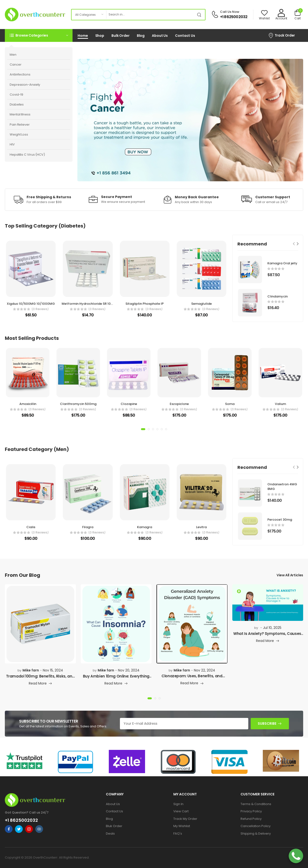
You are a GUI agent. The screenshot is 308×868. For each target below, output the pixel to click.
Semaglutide (202, 304)
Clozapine (129, 404)
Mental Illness (20, 114)
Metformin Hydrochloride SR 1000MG (91, 304)
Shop (100, 36)
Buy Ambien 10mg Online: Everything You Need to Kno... (116, 678)
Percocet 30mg (280, 520)
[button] (39, 35)
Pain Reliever (20, 125)
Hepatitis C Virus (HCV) (27, 155)
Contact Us (185, 36)
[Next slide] (298, 244)
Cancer (15, 65)
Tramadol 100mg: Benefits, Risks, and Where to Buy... (40, 678)
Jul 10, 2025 (272, 628)
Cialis (31, 527)
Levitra (201, 527)
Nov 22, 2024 (205, 670)
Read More (38, 684)
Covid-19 (16, 95)
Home (83, 36)
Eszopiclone (179, 404)
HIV (12, 144)
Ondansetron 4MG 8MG (282, 487)
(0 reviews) (40, 309)
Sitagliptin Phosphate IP (145, 304)
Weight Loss (19, 134)
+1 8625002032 (234, 17)
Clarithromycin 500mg (78, 404)
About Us (160, 36)
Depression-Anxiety (25, 85)
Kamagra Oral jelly (282, 263)
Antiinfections (20, 74)
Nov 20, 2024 (129, 670)
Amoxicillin (28, 404)
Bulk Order (121, 36)
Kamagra (145, 527)
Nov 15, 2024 (53, 670)
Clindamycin (278, 296)
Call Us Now (230, 12)
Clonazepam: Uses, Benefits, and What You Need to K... (192, 678)
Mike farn (31, 670)
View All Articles (290, 575)
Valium (280, 404)
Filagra (88, 527)
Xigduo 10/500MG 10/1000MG (31, 304)
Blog (141, 36)
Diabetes (17, 104)
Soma (230, 404)
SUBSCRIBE (267, 723)
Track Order (282, 35)
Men (13, 55)
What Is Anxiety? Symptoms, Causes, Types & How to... (268, 636)
